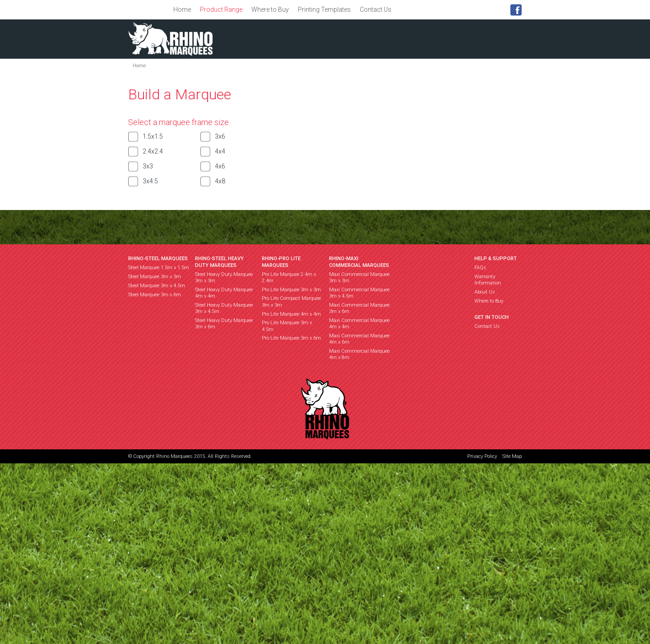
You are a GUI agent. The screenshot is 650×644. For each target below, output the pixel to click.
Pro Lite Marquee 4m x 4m (291, 314)
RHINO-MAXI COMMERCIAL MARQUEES (359, 262)
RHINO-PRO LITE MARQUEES (281, 262)
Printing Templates (324, 9)
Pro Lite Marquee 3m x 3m (291, 290)
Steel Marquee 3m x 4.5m (157, 286)
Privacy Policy (482, 456)
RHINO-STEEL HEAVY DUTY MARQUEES (219, 262)
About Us (485, 292)
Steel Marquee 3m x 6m (155, 295)
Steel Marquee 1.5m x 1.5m (159, 268)
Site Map (512, 456)
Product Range (221, 9)
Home (182, 9)
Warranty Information (488, 280)
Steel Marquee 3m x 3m (155, 277)
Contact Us (376, 9)
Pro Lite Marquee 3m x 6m (291, 338)
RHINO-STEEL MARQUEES (158, 259)
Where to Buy (270, 9)
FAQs (480, 268)
